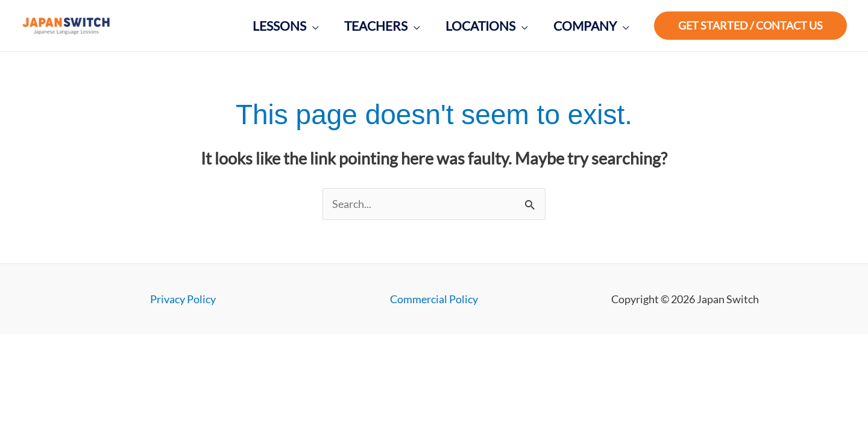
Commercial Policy (434, 299)
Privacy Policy (183, 299)
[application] (313, 26)
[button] (750, 26)
